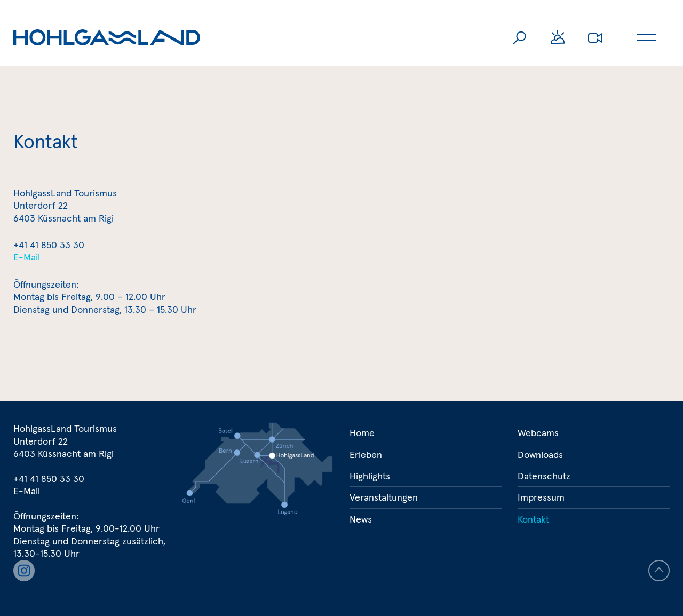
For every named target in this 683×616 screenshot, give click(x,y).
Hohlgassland (107, 37)
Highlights (370, 476)
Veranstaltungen (384, 497)
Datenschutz (544, 476)
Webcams (595, 37)
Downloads (540, 455)
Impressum (541, 497)
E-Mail (27, 257)
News (361, 519)
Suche (520, 37)
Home (362, 433)
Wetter (558, 37)
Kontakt (533, 519)
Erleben (366, 455)
